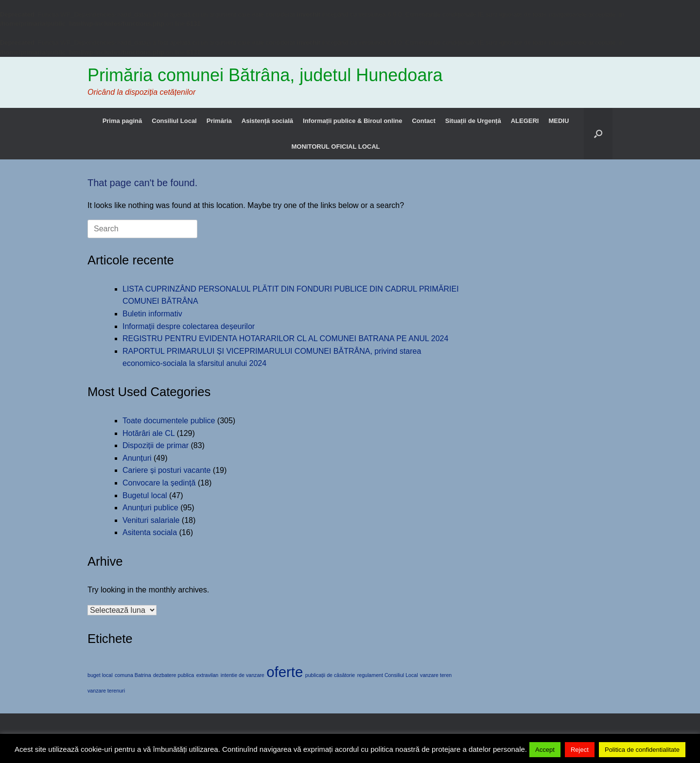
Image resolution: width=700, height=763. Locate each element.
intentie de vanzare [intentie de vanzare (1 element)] (243, 675)
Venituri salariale (151, 520)
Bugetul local (145, 495)
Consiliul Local (174, 121)
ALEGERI (525, 121)
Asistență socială (267, 121)
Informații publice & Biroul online (352, 121)
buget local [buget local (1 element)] (100, 675)
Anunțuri (137, 458)
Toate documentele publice (169, 421)
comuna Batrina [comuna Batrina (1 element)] (133, 675)
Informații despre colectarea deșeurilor (189, 326)
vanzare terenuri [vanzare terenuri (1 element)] (106, 691)
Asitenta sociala (150, 532)
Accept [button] (545, 750)
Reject (580, 750)
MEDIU (559, 121)
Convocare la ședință (159, 483)
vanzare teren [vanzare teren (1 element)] (436, 675)
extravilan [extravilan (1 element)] (208, 675)
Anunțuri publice (150, 508)
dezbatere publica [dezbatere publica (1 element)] (174, 675)
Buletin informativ (152, 314)
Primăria (219, 121)
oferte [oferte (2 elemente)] (285, 672)
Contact (423, 121)
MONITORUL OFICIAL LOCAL (336, 147)
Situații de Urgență (473, 121)
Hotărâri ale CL (149, 433)
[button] (598, 134)
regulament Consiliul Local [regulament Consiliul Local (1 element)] (388, 675)
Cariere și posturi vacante (166, 470)
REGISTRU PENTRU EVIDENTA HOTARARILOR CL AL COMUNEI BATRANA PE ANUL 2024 (285, 338)
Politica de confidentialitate (642, 750)
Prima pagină (122, 121)
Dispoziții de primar (156, 445)
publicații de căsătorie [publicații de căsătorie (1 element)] (330, 675)
